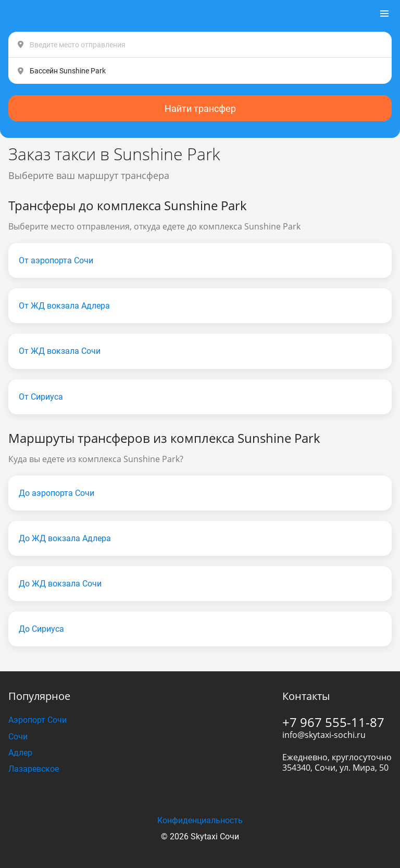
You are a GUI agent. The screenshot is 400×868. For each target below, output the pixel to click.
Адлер (20, 753)
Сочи (18, 737)
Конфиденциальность (200, 820)
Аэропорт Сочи (37, 720)
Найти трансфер (200, 108)
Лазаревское (34, 769)
